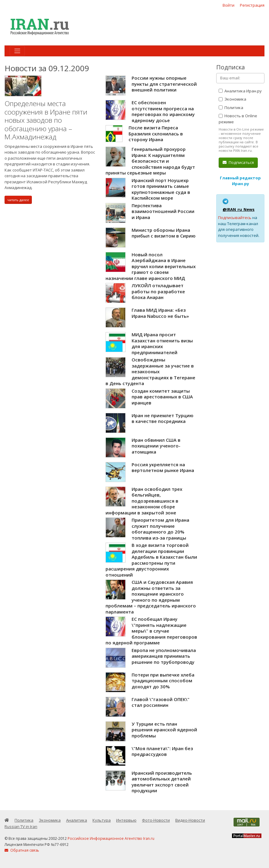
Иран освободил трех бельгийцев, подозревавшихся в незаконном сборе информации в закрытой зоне (144, 501)
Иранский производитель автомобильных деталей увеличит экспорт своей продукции (162, 782)
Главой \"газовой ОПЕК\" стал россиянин (161, 702)
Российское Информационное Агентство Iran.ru (111, 838)
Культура (102, 820)
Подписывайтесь (235, 218)
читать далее (18, 200)
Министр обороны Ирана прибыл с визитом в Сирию (164, 233)
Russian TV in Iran (21, 826)
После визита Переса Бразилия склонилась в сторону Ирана (156, 133)
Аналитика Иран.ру (240, 91)
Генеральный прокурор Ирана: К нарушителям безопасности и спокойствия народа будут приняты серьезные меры (150, 161)
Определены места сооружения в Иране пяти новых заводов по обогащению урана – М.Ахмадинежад (46, 120)
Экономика (232, 99)
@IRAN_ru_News (239, 209)
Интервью (126, 820)
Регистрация (252, 5)
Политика (231, 108)
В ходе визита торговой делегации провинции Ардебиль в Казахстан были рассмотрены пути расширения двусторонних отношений (151, 560)
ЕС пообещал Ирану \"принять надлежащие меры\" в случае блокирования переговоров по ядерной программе (151, 631)
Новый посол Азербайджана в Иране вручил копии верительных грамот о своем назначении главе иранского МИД (151, 266)
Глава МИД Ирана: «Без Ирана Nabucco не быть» (160, 313)
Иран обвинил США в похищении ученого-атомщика (156, 446)
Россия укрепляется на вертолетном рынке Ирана (163, 467)
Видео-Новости (190, 820)
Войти (229, 5)
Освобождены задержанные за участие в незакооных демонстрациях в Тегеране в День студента (150, 371)
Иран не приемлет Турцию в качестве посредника (163, 418)
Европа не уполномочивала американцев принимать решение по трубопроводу (164, 656)
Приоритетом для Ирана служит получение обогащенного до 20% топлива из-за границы (160, 529)
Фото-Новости (156, 820)
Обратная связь (22, 850)
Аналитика (77, 820)
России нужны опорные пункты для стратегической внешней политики (164, 84)
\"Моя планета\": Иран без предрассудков (162, 751)
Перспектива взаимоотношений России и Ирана (163, 211)
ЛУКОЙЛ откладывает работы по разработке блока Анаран (158, 291)
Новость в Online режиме (238, 119)
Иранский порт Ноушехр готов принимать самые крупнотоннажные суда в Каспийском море (161, 189)
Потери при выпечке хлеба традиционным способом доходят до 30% (163, 681)
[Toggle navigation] (17, 51)
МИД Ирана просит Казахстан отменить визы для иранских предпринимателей (162, 343)
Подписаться (238, 162)
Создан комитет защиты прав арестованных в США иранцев (162, 397)
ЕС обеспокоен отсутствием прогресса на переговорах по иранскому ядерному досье (163, 111)
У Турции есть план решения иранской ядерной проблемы (164, 730)
